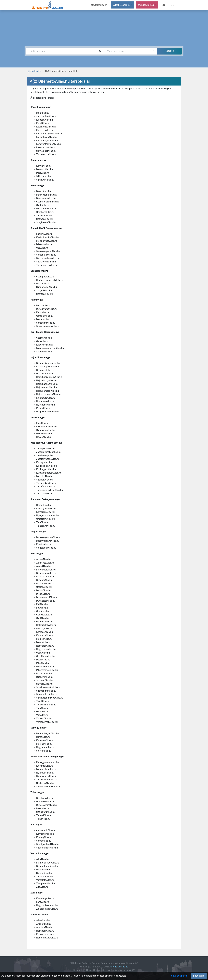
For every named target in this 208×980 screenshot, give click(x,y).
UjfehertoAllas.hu (119, 967)
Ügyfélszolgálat (99, 5)
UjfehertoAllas (34, 71)
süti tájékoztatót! (118, 976)
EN (163, 5)
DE (172, 5)
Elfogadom (199, 976)
